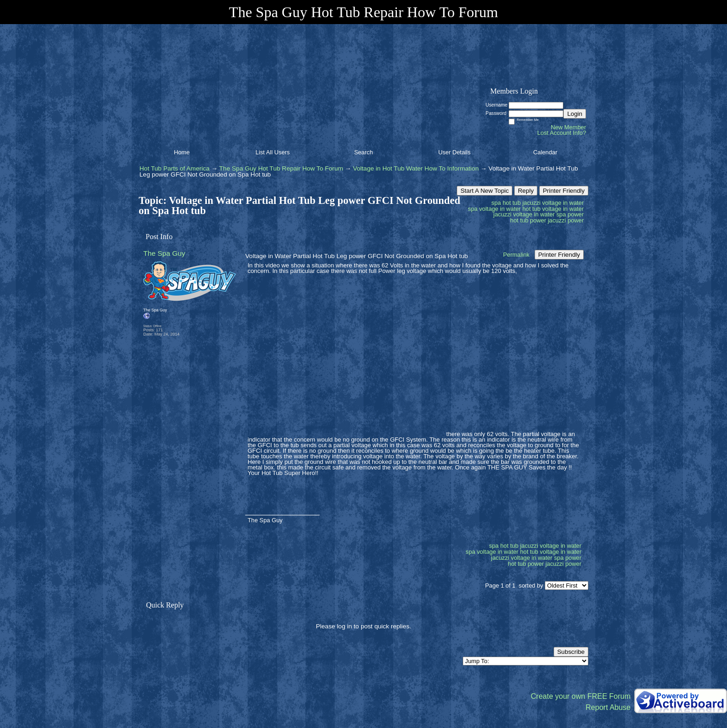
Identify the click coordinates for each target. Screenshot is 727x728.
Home (182, 152)
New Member (568, 127)
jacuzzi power (566, 220)
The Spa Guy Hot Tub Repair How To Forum (281, 168)
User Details (454, 152)
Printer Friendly (564, 191)
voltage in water (563, 203)
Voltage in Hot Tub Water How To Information (416, 168)
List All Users (273, 152)
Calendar (545, 152)
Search (364, 152)
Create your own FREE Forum (581, 696)
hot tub (512, 203)
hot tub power (528, 220)
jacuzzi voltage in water (524, 214)
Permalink (516, 255)
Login (575, 114)
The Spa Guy (164, 253)
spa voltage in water (494, 209)
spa (496, 203)
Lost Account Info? (562, 133)
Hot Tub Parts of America (175, 168)
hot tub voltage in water (553, 209)
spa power (570, 214)
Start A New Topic (485, 191)
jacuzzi (532, 203)
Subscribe (571, 652)
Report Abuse (608, 707)
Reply (526, 191)
